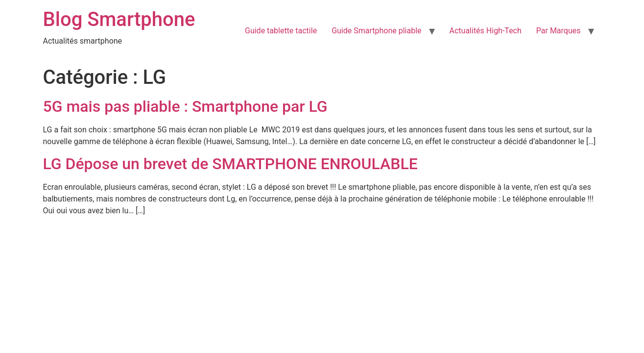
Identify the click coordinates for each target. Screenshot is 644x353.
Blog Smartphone (119, 19)
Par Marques (559, 31)
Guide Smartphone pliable (376, 31)
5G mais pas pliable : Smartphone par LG (185, 106)
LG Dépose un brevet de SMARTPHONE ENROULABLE (230, 164)
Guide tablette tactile (281, 31)
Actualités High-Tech (486, 31)
